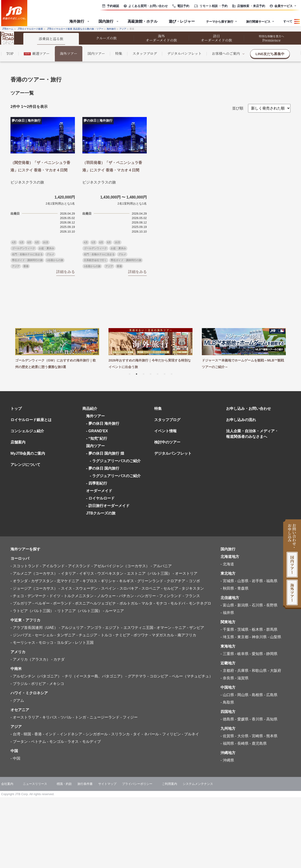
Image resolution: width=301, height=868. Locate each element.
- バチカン (125, 596)
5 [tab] (157, 374)
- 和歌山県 (258, 671)
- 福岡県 (227, 743)
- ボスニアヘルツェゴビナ (94, 603)
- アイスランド (78, 566)
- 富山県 (227, 605)
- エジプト (112, 628)
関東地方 (228, 622)
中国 (14, 751)
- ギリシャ (107, 581)
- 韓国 (26, 734)
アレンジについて (25, 465)
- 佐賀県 (227, 736)
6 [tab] (164, 374)
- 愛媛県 (242, 719)
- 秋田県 (227, 588)
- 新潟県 (242, 605)
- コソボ (193, 581)
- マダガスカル (162, 635)
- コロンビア (158, 676)
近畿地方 (228, 663)
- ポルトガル (128, 603)
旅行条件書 (85, 784)
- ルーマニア (113, 611)
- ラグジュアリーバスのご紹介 (113, 461)
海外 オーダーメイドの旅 (161, 38)
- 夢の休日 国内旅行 (103, 468)
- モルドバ (177, 603)
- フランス (191, 596)
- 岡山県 (242, 695)
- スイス (65, 588)
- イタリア (67, 573)
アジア (16, 266)
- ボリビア (37, 684)
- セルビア (170, 588)
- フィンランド (169, 596)
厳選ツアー (37, 53)
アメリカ (18, 652)
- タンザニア (65, 635)
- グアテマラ (136, 676)
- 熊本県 (271, 736)
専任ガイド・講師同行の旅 (27, 260)
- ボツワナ (140, 635)
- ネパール (150, 734)
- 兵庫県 (242, 671)
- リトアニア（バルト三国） (78, 611)
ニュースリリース (35, 784)
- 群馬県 (271, 629)
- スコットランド (25, 566)
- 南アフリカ (186, 635)
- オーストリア (185, 573)
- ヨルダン (63, 643)
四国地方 (228, 712)
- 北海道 (227, 564)
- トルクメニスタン (78, 596)
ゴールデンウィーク (23, 248)
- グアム (17, 700)
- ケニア (179, 628)
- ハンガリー (145, 596)
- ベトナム (37, 742)
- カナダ (58, 659)
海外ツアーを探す (25, 549)
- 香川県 (256, 719)
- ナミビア (122, 635)
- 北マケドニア (67, 581)
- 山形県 (242, 581)
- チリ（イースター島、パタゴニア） (93, 676)
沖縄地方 (228, 753)
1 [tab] (129, 374)
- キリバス (49, 717)
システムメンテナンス (198, 784)
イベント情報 (165, 431)
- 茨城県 (242, 629)
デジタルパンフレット (184, 53)
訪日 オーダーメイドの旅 (217, 38)
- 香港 (37, 734)
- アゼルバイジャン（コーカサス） (121, 566)
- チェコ (17, 596)
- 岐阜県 (242, 654)
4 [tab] (150, 374)
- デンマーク (35, 596)
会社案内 (7, 784)
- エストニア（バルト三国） (148, 573)
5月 (22, 242)
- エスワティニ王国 (137, 628)
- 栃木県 (256, 629)
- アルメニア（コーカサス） (34, 573)
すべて (288, 21)
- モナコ (160, 603)
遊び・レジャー (182, 21)
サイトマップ (107, 784)
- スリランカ (119, 734)
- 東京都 (242, 637)
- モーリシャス (23, 643)
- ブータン (19, 742)
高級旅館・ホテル (143, 21)
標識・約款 (64, 784)
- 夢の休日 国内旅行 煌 (105, 453)
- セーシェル (43, 635)
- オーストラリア (25, 717)
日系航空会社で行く (95, 260)
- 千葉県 (227, 629)
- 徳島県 (227, 719)
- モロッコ (45, 643)
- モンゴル (56, 742)
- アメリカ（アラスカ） (30, 659)
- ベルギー (41, 603)
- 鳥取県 (227, 702)
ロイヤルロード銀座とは (31, 420)
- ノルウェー (105, 596)
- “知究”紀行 (97, 438)
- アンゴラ (93, 628)
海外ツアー (69, 53)
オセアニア (20, 710)
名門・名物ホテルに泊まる (27, 254)
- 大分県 (242, 736)
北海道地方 (230, 557)
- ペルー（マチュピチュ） (191, 676)
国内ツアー (96, 53)
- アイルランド (52, 566)
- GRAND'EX (97, 431)
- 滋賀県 (242, 678)
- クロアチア (175, 581)
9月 (37, 242)
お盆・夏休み (46, 248)
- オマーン (163, 628)
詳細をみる (66, 272)
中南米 (16, 669)
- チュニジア (87, 635)
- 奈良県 (227, 678)
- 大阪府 (275, 671)
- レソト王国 (83, 643)
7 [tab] (171, 374)
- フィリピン (170, 734)
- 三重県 (227, 654)
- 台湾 (15, 734)
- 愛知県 (256, 654)
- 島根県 (256, 695)
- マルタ (146, 603)
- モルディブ (90, 742)
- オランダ (19, 581)
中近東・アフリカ (25, 620)
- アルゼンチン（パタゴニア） (36, 676)
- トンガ (80, 717)
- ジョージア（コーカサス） (34, 588)
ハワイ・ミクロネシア (29, 693)
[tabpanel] (57, 349)
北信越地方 (230, 598)
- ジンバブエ (21, 635)
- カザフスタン (41, 581)
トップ (16, 409)
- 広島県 (271, 695)
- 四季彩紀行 (97, 483)
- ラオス (72, 742)
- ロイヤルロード (100, 498)
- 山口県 (227, 695)
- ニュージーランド (103, 717)
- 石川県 (256, 605)
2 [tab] (136, 374)
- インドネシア (70, 734)
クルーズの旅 (106, 38)
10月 (46, 242)
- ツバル (65, 717)
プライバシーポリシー (137, 784)
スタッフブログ (145, 53)
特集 (119, 53)
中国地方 (228, 687)
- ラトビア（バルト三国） (32, 611)
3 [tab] (143, 374)
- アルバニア (161, 566)
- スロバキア (128, 588)
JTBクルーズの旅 (101, 513)
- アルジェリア (71, 628)
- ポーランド (61, 603)
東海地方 (228, 646)
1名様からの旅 (55, 260)
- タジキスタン (192, 588)
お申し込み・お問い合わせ (248, 409)
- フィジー (129, 717)
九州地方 (228, 728)
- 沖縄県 (227, 760)
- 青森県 (242, 588)
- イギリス (85, 573)
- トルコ (105, 635)
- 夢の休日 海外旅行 (103, 423)
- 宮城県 (227, 581)
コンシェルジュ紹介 (27, 431)
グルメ (50, 254)
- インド (50, 734)
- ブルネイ (190, 734)
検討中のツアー (167, 442)
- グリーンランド (149, 581)
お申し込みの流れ (241, 420)
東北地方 (228, 573)
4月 (14, 242)
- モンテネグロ (199, 603)
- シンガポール (95, 734)
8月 (29, 242)
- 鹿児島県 (258, 743)
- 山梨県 (275, 637)
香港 (26, 266)
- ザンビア (196, 628)
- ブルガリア (21, 603)
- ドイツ (54, 596)
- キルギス (125, 581)
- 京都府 (227, 671)
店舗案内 (18, 442)
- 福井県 (227, 613)
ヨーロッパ (20, 558)
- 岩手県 (256, 581)
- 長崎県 (242, 743)
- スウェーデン (85, 588)
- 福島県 (271, 581)
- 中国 (15, 758)
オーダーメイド (99, 491)
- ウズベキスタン (109, 573)
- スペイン (108, 588)
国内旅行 (228, 549)
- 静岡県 (271, 654)
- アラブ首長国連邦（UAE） (34, 628)
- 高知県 (271, 719)
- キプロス (89, 581)
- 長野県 (271, 605)
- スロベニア (150, 588)
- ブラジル (19, 684)
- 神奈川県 (258, 637)
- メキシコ (56, 684)
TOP (10, 53)
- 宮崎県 (256, 736)
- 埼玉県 (227, 637)
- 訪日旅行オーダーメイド (108, 506)
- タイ (136, 734)
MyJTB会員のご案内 (28, 453)
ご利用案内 (170, 784)
